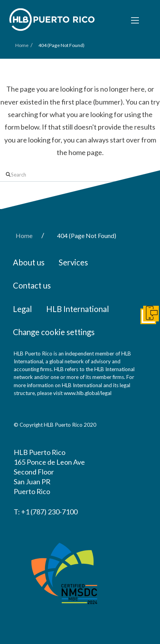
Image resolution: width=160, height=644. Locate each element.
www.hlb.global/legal (88, 393)
